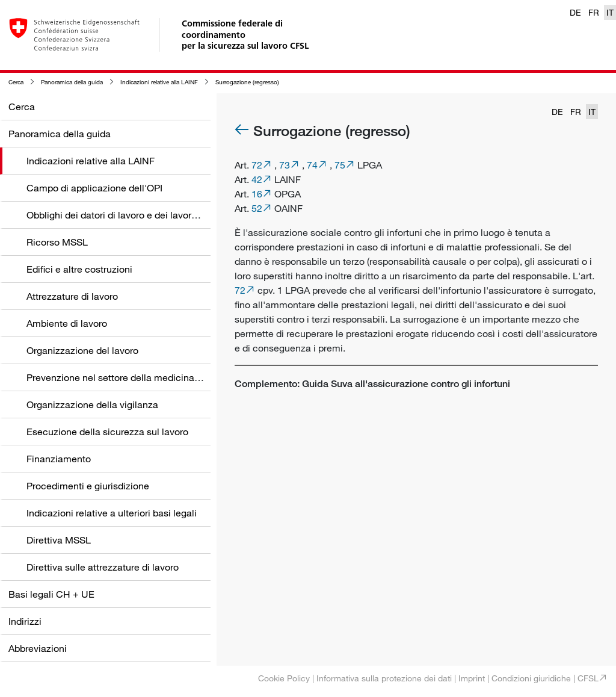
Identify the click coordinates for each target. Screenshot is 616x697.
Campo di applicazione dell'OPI (94, 188)
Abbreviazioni (38, 648)
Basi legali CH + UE (51, 594)
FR (594, 12)
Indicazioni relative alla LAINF (159, 82)
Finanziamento (59, 459)
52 (257, 208)
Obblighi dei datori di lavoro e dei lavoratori (119, 215)
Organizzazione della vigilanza (92, 404)
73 (285, 165)
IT (610, 12)
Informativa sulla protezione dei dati (384, 678)
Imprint (472, 678)
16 (257, 194)
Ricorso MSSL (57, 242)
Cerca (16, 82)
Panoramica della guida (72, 82)
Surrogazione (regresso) (247, 82)
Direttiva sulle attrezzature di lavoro (103, 567)
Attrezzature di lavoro (72, 296)
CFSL (588, 678)
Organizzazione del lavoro (82, 350)
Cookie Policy (284, 678)
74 (312, 165)
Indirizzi (25, 621)
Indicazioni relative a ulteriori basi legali (112, 513)
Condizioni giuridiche (531, 678)
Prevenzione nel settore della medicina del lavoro (133, 377)
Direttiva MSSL (59, 540)
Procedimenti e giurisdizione (88, 486)
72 (257, 165)
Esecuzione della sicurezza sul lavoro (107, 432)
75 (340, 165)
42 (257, 179)
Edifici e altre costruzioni (79, 269)
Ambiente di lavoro (67, 323)
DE (575, 12)
